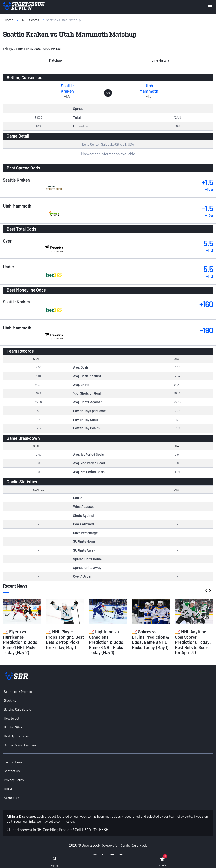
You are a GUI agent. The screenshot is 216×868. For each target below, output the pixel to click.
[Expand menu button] (210, 7)
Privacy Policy (14, 780)
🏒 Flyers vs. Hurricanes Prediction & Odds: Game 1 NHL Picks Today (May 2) (21, 642)
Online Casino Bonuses (20, 745)
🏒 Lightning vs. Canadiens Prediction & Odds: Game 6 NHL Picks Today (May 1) (107, 642)
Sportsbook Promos (18, 691)
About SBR (11, 798)
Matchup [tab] (55, 60)
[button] (55, 60)
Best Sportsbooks (16, 736)
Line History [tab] (161, 60)
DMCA (8, 789)
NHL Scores (31, 20)
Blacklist (10, 700)
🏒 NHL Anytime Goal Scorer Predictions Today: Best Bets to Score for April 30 (193, 642)
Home (9, 20)
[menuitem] (108, 691)
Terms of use (13, 762)
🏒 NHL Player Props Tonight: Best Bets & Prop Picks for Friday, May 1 (65, 640)
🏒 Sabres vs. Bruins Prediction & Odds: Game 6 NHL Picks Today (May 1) (151, 640)
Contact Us (12, 771)
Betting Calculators (17, 709)
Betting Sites (13, 727)
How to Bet (12, 718)
